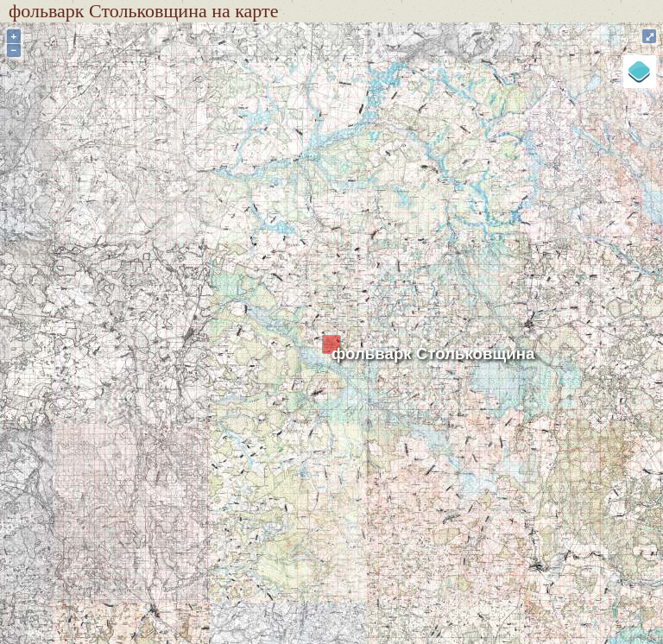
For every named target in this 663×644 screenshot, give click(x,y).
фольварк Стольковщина (433, 354)
